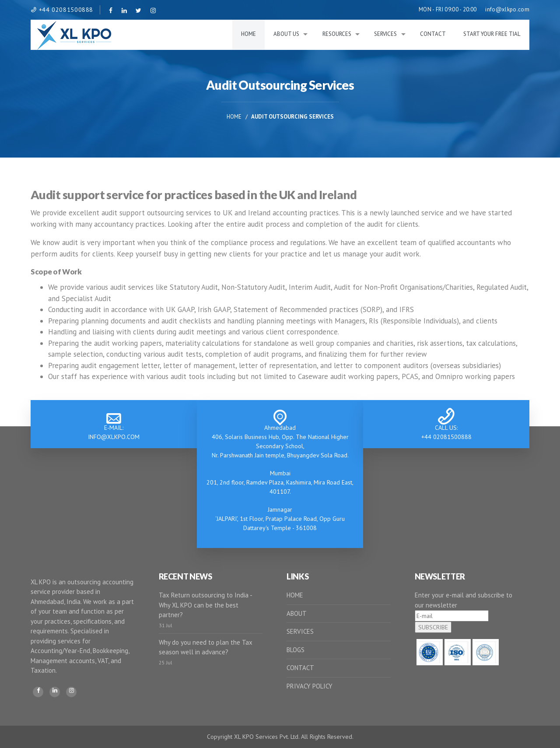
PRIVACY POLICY (310, 686)
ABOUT (297, 613)
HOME (295, 595)
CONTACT (300, 668)
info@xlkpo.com (507, 9)
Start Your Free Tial (492, 34)
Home (248, 34)
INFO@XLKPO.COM (114, 437)
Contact (433, 34)
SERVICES (300, 631)
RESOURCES (337, 34)
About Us (286, 34)
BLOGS (296, 650)
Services (385, 34)
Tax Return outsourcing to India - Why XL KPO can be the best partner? (205, 605)
